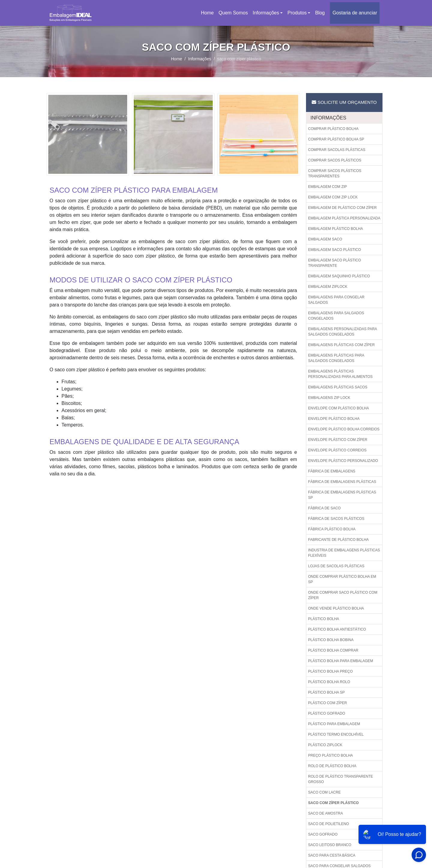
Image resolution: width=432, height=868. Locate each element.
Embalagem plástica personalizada (344, 218)
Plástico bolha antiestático (337, 629)
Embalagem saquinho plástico (339, 276)
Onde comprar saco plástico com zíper (343, 595)
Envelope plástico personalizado (343, 461)
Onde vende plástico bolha (336, 608)
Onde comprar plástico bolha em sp (342, 579)
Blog (320, 13)
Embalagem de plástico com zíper (342, 208)
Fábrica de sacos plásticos (336, 519)
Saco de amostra (325, 813)
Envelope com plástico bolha (339, 408)
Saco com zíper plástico (333, 803)
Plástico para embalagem (334, 724)
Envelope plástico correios (337, 450)
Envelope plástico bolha (334, 419)
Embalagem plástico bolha (336, 229)
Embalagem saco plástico (334, 250)
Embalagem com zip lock (333, 197)
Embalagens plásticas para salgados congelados (336, 358)
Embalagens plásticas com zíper (341, 345)
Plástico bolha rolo (329, 682)
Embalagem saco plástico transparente (334, 263)
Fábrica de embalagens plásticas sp (342, 495)
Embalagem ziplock (328, 287)
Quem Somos (233, 13)
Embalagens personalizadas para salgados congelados (343, 332)
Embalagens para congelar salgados (336, 300)
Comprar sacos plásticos (335, 160)
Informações (266, 13)
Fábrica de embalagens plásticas (342, 482)
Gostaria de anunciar (355, 13)
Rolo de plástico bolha (332, 766)
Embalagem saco (325, 239)
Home (208, 15)
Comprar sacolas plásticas (337, 150)
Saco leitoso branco (330, 845)
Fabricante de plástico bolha (338, 540)
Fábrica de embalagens (332, 471)
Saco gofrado (323, 834)
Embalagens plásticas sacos (338, 387)
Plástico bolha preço (330, 671)
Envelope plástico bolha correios (344, 429)
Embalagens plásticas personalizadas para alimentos (340, 374)
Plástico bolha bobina (331, 640)
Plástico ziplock (325, 745)
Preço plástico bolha (330, 755)
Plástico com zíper (327, 703)
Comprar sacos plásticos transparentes (335, 173)
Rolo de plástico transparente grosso (340, 779)
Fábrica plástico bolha (332, 529)
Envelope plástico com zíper (338, 440)
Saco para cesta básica (332, 855)
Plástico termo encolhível (336, 734)
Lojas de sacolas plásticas (336, 566)
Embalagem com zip (327, 187)
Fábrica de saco (324, 508)
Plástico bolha (324, 619)
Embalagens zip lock (329, 398)
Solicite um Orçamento (344, 102)
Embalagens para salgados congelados (336, 316)
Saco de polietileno (328, 824)
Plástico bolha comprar (333, 650)
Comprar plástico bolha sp (336, 139)
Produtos (297, 13)
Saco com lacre (324, 792)
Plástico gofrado (327, 713)
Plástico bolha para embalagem (341, 661)
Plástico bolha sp (326, 692)
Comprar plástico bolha (333, 129)
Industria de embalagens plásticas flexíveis (344, 553)
